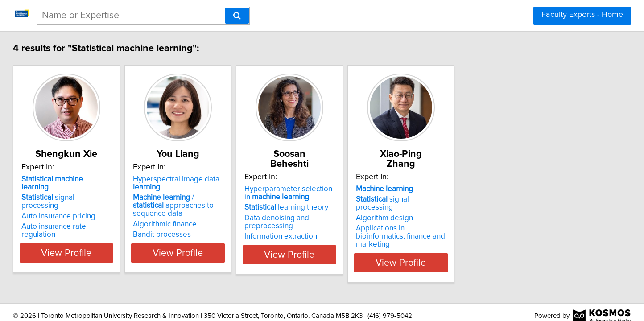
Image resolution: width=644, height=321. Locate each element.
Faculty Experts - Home (582, 15)
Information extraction (367, 226)
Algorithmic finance (229, 216)
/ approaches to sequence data (246, 202)
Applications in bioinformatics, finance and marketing (514, 214)
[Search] (237, 16)
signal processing (109, 189)
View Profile (119, 245)
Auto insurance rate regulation (113, 210)
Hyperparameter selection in (378, 183)
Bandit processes (226, 226)
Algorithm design (493, 200)
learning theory (372, 198)
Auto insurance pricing (100, 200)
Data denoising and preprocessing (363, 212)
